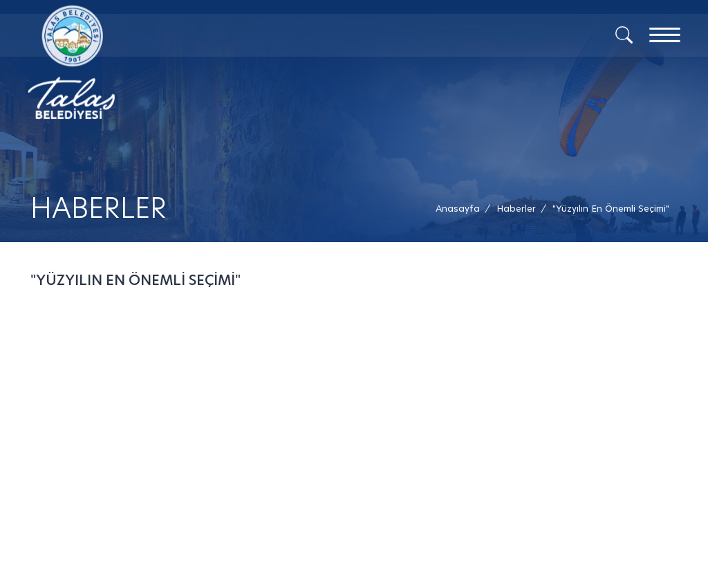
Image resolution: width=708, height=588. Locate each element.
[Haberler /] (516, 209)
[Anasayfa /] (462, 209)
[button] (611, 209)
